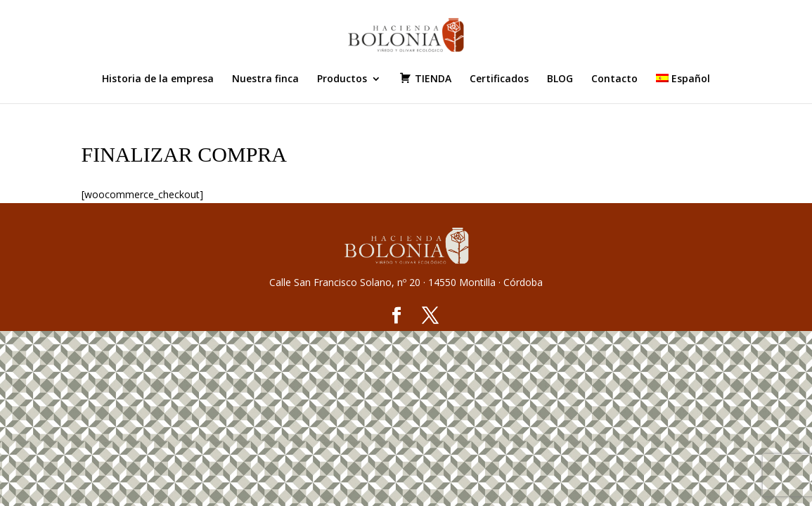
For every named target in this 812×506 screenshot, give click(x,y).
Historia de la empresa (158, 79)
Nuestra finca (265, 79)
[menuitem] (683, 89)
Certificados (499, 79)
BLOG (560, 79)
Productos (342, 79)
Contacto (614, 79)
